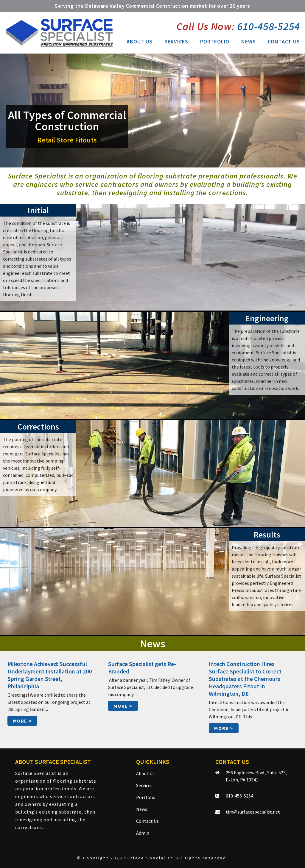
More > (23, 721)
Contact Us (284, 41)
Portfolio (215, 41)
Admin (143, 833)
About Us (140, 41)
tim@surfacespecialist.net (253, 812)
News (249, 41)
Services (176, 41)
